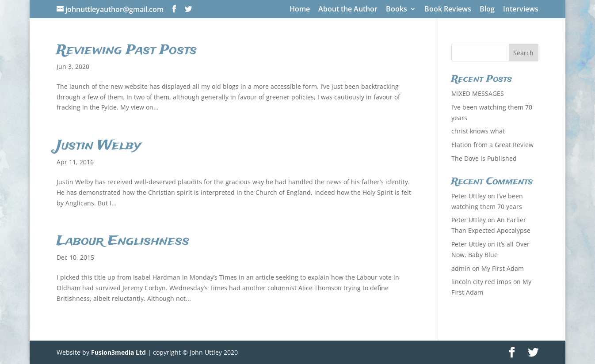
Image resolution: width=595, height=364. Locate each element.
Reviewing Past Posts (127, 50)
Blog (487, 9)
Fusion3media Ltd (118, 352)
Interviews (521, 9)
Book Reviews (448, 9)
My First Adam (503, 268)
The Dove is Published (484, 158)
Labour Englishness (123, 241)
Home (300, 9)
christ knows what (478, 131)
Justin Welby (99, 146)
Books (397, 9)
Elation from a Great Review (492, 145)
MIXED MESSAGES (478, 93)
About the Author (348, 9)
